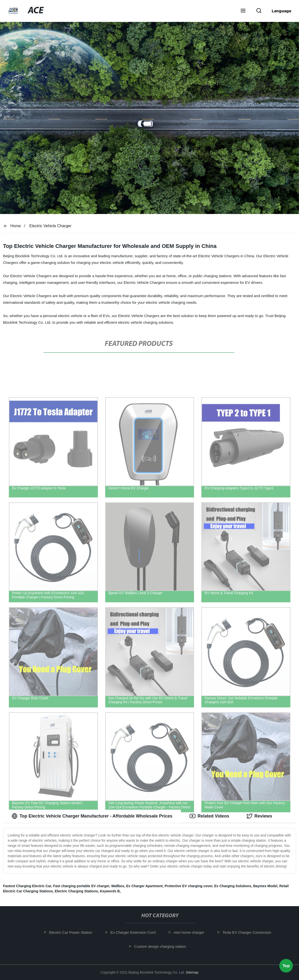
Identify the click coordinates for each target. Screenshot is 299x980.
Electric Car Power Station (74, 932)
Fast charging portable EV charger (81, 886)
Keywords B (110, 891)
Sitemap (192, 972)
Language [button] (281, 11)
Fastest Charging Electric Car (27, 886)
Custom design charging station (163, 946)
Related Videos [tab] (209, 816)
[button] (243, 11)
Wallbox (118, 886)
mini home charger (192, 932)
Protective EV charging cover (189, 886)
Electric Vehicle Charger (50, 226)
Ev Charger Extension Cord (136, 932)
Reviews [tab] (259, 816)
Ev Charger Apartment (144, 886)
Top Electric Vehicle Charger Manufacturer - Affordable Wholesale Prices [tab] (92, 816)
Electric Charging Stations (76, 891)
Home (16, 226)
